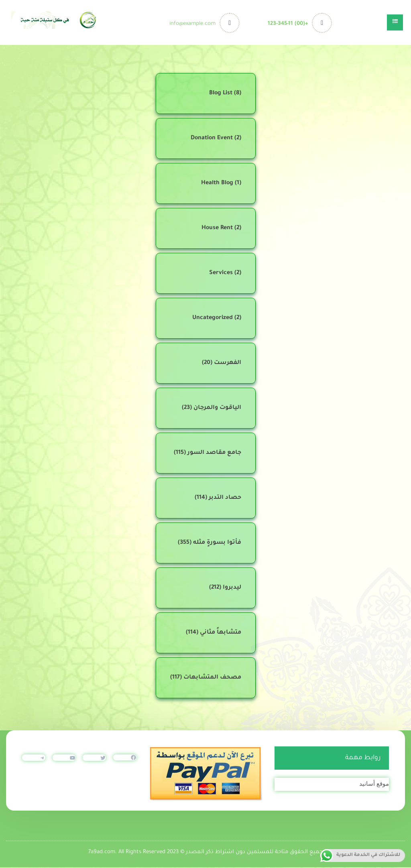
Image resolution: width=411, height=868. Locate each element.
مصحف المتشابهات (212, 679)
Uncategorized (213, 319)
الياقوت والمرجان (217, 409)
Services (221, 274)
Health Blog (217, 184)
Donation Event (212, 139)
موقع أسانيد (374, 784)
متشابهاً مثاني (221, 634)
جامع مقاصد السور (214, 454)
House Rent (217, 229)
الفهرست (228, 364)
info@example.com (194, 24)
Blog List (221, 94)
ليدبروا (232, 589)
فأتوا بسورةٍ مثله (217, 544)
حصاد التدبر (225, 499)
